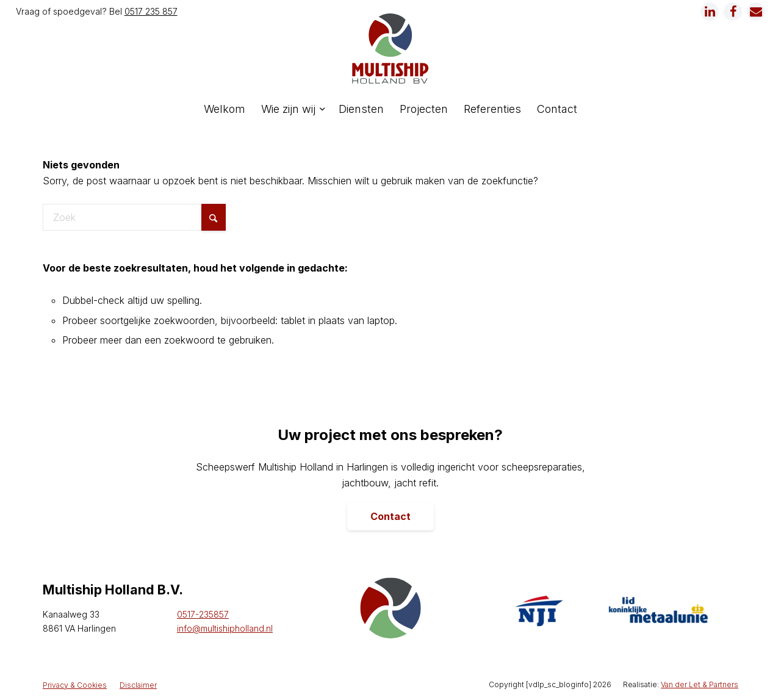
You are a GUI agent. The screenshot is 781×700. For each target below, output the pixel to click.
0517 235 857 (151, 11)
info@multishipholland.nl (225, 628)
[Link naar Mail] (756, 12)
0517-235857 (203, 614)
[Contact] (390, 517)
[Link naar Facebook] (733, 12)
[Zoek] (134, 217)
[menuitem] (225, 109)
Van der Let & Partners (700, 684)
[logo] (390, 49)
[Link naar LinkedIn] (710, 12)
